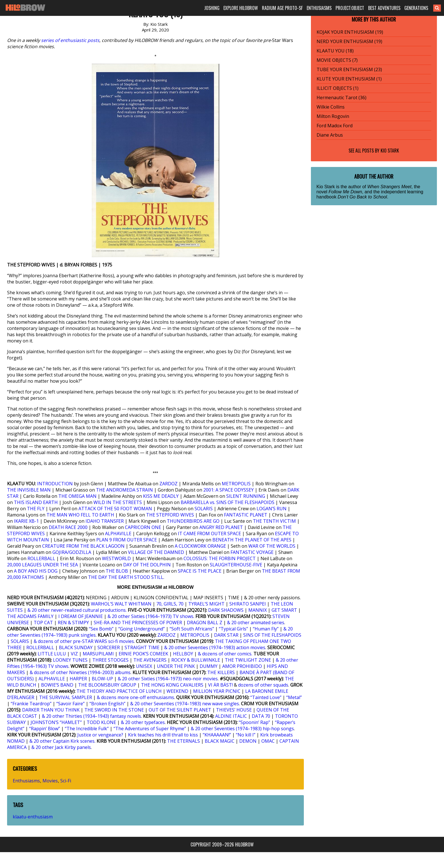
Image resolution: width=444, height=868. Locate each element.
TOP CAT (43, 623)
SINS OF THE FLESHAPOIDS (272, 635)
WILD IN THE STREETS (118, 502)
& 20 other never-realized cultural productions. (77, 610)
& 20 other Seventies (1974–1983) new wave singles (185, 704)
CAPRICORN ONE (143, 527)
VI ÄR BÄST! (220, 685)
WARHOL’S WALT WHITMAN (121, 604)
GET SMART (284, 610)
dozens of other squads (263, 685)
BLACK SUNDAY (76, 647)
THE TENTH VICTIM (274, 521)
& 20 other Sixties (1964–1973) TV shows (151, 616)
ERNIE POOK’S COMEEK (143, 654)
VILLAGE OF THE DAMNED (156, 552)
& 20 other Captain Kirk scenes (62, 741)
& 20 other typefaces (143, 722)
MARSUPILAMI (98, 654)
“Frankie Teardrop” (31, 704)
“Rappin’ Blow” (45, 729)
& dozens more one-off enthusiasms (135, 697)
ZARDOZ (168, 484)
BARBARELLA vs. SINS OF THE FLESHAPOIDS (228, 502)
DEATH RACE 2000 (68, 527)
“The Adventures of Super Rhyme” (150, 729)
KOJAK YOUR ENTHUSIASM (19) (350, 32)
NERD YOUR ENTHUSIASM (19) (349, 41)
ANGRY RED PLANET (221, 527)
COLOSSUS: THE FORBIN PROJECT (220, 558)
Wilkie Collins (331, 107)
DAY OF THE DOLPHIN (147, 565)
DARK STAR (226, 635)
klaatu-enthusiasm (33, 817)
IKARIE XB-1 (26, 521)
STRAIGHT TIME (142, 647)
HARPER (78, 679)
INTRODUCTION (55, 484)
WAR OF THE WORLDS (272, 546)
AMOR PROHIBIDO (242, 666)
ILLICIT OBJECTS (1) (338, 88)
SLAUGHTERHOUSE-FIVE (236, 565)
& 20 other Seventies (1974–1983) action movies (215, 647)
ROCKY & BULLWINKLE (196, 660)
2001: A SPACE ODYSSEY (229, 490)
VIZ (74, 654)
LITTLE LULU (52, 654)
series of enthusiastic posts (70, 40)
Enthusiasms (26, 781)
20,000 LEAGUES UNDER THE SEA (42, 565)
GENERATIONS (416, 8)
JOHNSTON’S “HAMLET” (56, 722)
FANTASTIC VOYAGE (252, 552)
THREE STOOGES (110, 660)
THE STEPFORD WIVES (170, 515)
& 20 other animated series (256, 623)
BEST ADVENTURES (384, 8)
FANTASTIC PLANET (246, 515)
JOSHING (212, 8)
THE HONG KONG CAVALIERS (172, 685)
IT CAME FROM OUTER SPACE (209, 533)
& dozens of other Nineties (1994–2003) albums (80, 672)
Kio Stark (390, 151)
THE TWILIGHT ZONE (248, 660)
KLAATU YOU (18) (335, 51)
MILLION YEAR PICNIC (217, 691)
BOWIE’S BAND (57, 685)
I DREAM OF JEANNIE (81, 616)
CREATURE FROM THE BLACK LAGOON (83, 546)
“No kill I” (246, 735)
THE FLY (36, 509)
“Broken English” (107, 704)
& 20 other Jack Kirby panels (61, 747)
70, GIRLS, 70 (170, 604)
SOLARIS (204, 509)
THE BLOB (117, 571)
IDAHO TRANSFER (105, 521)
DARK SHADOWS (226, 610)
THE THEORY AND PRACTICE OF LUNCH (119, 691)
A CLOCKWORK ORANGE (200, 546)
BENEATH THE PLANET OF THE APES (252, 540)
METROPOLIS (236, 484)
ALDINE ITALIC (231, 716)
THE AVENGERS (150, 660)
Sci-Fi (66, 781)
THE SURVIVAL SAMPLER (66, 697)
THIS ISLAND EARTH (36, 502)
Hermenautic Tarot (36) (341, 98)
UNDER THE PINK (176, 666)
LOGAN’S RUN (272, 509)
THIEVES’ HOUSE (234, 710)
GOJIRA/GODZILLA (72, 552)
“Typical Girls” (233, 629)
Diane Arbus (330, 135)
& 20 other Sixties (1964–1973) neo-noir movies (168, 679)
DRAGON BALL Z (205, 623)
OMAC (268, 741)
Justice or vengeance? (100, 735)
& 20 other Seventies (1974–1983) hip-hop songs (242, 729)
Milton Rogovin (333, 116)
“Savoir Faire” (71, 704)
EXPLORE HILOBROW (241, 8)
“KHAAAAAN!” (217, 735)
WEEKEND (177, 691)
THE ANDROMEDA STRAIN (124, 490)
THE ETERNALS (183, 741)
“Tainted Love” (266, 697)
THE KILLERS (221, 672)
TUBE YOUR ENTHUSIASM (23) (349, 69)
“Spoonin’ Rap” (254, 722)
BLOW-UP (102, 679)
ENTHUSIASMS (319, 8)
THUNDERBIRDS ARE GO (193, 521)
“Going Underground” (142, 629)
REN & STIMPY (73, 623)
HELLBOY (183, 654)
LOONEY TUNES (70, 660)
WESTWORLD (116, 558)
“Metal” (294, 697)
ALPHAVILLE (118, 533)
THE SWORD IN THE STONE (114, 710)
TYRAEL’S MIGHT (206, 604)
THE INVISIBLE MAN (29, 490)
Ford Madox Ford (335, 126)
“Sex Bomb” (101, 629)
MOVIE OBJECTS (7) (337, 60)
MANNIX (258, 610)
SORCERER (109, 647)
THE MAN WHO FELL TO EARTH (80, 515)
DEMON (248, 741)
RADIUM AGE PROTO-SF (282, 8)
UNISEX (144, 666)
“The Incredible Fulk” (87, 729)
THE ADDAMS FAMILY (30, 616)
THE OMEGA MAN (77, 496)
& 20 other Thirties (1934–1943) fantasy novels (91, 716)
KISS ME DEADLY (161, 496)
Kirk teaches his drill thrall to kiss (163, 735)
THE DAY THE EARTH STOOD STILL (126, 577)
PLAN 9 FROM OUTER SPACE (127, 540)
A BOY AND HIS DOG (36, 571)
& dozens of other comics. (225, 654)
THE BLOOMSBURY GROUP (107, 685)
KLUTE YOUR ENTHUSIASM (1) (349, 79)
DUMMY (209, 666)
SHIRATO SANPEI (248, 604)
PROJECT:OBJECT (350, 8)
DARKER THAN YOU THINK (51, 710)
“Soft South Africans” (192, 629)
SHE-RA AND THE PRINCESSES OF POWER (138, 623)
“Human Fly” (266, 629)
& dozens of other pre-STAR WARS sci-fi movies (84, 641)
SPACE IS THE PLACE (200, 571)
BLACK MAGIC (220, 741)
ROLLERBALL (41, 558)
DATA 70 (261, 716)
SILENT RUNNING (246, 496)
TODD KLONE (101, 722)
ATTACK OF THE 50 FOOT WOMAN (115, 509)
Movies (50, 781)
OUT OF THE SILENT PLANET (180, 710)
